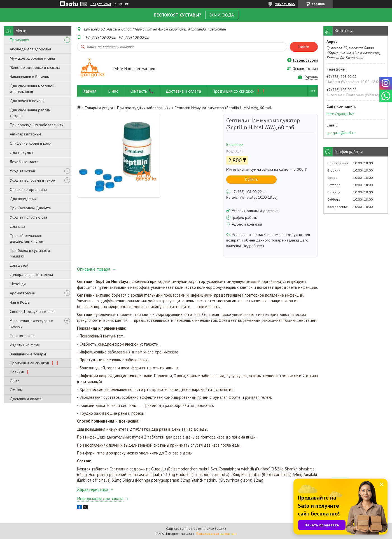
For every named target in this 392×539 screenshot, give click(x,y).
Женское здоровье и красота (35, 67)
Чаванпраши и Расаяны (30, 77)
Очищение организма (28, 189)
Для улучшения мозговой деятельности (32, 89)
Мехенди (18, 284)
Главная (89, 91)
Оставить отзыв (305, 69)
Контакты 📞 (142, 91)
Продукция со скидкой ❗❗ (35, 363)
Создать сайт (101, 4)
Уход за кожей (22, 171)
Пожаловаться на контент (217, 534)
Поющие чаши (22, 336)
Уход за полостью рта (28, 217)
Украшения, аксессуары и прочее (32, 324)
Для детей (19, 265)
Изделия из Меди (25, 345)
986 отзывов (285, 4)
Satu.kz (220, 529)
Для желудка (21, 153)
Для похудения (23, 199)
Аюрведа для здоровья (30, 49)
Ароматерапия (22, 293)
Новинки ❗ (20, 372)
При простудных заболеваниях (37, 125)
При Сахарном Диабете (30, 208)
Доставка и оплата (26, 399)
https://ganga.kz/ (340, 114)
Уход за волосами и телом (33, 180)
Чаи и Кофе (20, 302)
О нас (15, 381)
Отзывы (16, 390)
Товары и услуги (99, 108)
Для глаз (17, 226)
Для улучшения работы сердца (30, 113)
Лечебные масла (24, 162)
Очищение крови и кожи (31, 143)
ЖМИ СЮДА (222, 15)
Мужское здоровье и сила (32, 58)
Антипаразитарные (26, 134)
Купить (251, 179)
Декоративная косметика (31, 275)
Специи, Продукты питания (33, 311)
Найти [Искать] (304, 47)
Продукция (19, 40)
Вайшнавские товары (28, 354)
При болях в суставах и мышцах (30, 253)
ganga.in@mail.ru (341, 133)
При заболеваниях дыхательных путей (26, 238)
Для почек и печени (27, 101)
